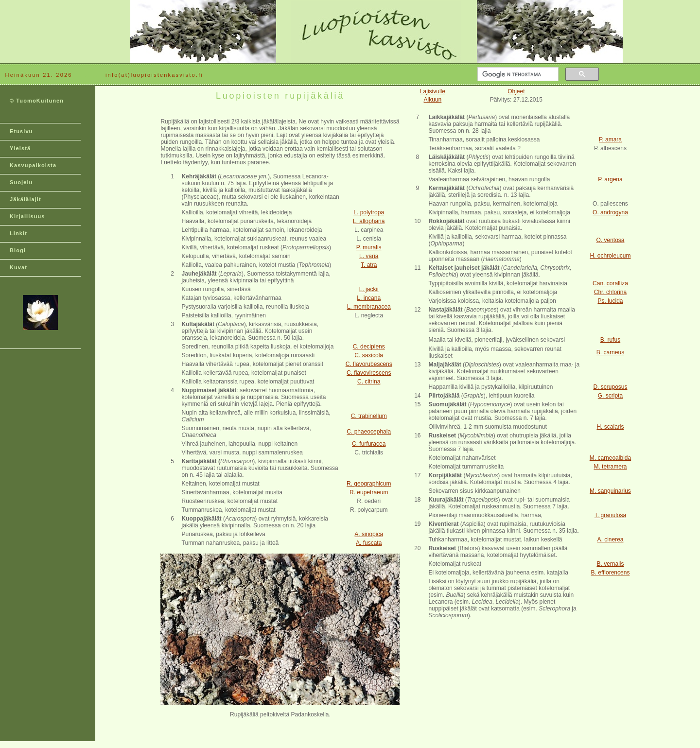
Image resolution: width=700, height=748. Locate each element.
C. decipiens (369, 347)
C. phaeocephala (369, 432)
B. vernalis (610, 564)
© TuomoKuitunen (37, 101)
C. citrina (369, 382)
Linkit (18, 233)
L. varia (369, 256)
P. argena (610, 179)
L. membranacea (369, 307)
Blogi (18, 250)
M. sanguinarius (610, 491)
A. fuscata (369, 543)
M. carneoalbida (610, 458)
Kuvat (18, 267)
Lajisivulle (433, 91)
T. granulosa (610, 515)
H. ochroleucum (610, 256)
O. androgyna (610, 212)
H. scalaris (610, 427)
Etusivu (21, 131)
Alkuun (433, 100)
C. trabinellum (369, 416)
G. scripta (610, 396)
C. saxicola (369, 355)
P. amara (610, 139)
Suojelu (21, 182)
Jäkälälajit (26, 199)
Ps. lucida (610, 301)
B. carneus (610, 352)
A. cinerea (610, 539)
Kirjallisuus (27, 216)
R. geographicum (369, 484)
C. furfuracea (369, 444)
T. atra (369, 265)
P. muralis (369, 247)
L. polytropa (369, 212)
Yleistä (20, 148)
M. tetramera (610, 467)
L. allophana (369, 221)
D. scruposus (610, 387)
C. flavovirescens (369, 373)
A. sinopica (369, 534)
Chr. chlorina (610, 292)
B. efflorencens (611, 573)
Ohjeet (516, 91)
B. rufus (610, 340)
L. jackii (369, 289)
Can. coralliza (610, 283)
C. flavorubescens (369, 364)
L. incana (369, 298)
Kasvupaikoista (33, 165)
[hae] (517, 74)
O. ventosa (610, 240)
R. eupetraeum (369, 492)
